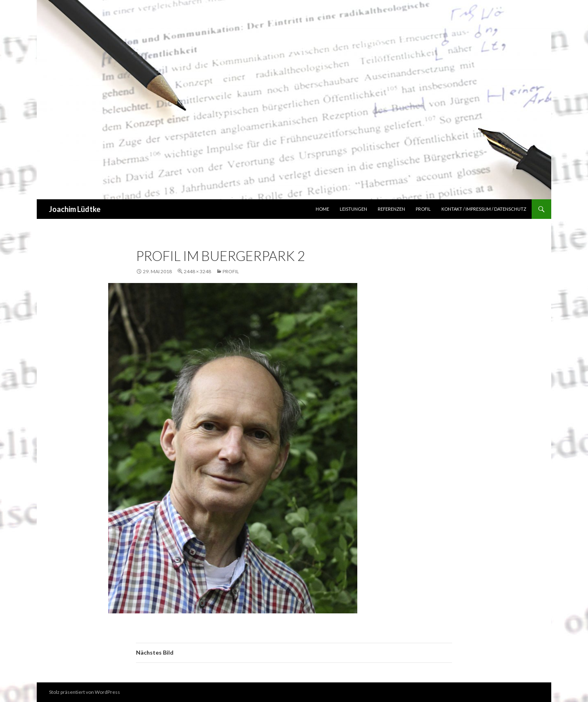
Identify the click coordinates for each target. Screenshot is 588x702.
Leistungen (353, 209)
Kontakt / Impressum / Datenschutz (484, 209)
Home (322, 209)
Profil (423, 209)
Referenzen (391, 209)
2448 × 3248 (197, 271)
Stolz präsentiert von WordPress (85, 692)
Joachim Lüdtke (75, 209)
